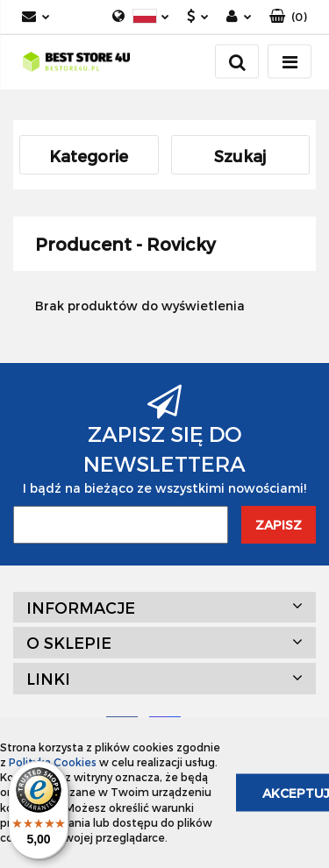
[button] (288, 17)
